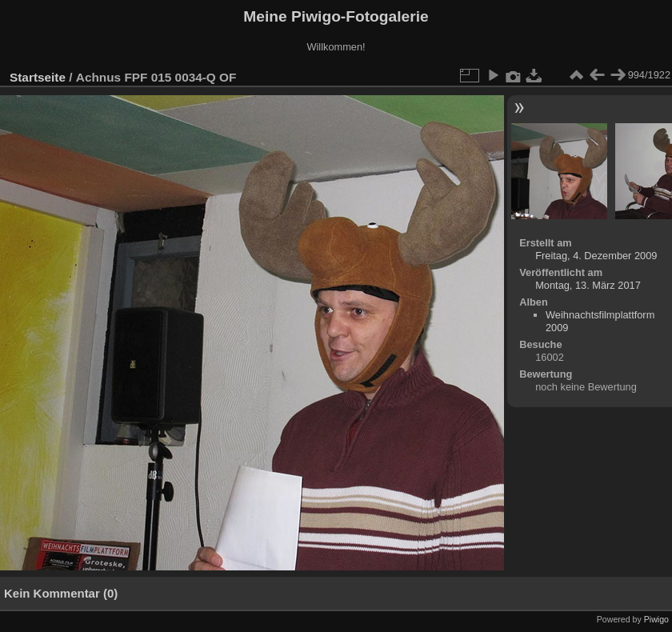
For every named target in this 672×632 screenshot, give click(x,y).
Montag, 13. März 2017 (588, 285)
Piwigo (656, 619)
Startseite (38, 77)
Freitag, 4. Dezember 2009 (596, 256)
